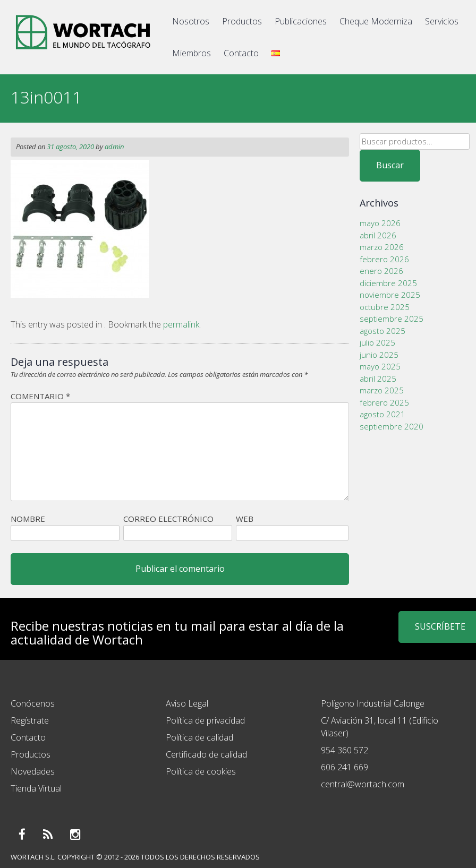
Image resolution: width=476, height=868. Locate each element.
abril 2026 (378, 235)
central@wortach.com (363, 784)
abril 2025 (378, 379)
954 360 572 (345, 750)
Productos (242, 21)
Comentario (40, 396)
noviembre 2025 (390, 295)
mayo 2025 (380, 366)
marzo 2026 (382, 247)
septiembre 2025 (392, 319)
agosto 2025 (382, 331)
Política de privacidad (205, 720)
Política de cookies (201, 771)
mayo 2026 (380, 223)
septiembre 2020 (392, 426)
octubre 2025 (385, 307)
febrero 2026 (384, 259)
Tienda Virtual (36, 788)
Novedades (33, 771)
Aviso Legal (187, 703)
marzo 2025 (382, 390)
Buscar (390, 165)
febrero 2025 (384, 402)
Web (245, 519)
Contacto (241, 53)
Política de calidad (199, 737)
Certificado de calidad (206, 754)
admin (114, 147)
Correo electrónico (168, 519)
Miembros (192, 53)
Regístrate (30, 720)
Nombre (28, 519)
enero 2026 (381, 271)
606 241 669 (345, 767)
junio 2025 (379, 355)
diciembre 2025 (388, 283)
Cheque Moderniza (376, 21)
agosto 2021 (382, 414)
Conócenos (33, 703)
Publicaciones (301, 21)
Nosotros (191, 21)
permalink (181, 324)
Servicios (442, 21)
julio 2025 (377, 342)
